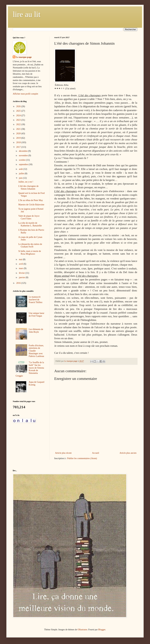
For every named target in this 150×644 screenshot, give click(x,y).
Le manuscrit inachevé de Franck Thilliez (36, 300)
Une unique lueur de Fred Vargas (36, 315)
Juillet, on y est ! (26, 182)
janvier (22, 277)
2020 (19, 134)
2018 (19, 142)
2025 (19, 111)
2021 (19, 129)
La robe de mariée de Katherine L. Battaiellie (30, 224)
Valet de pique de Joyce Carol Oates (29, 217)
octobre (22, 160)
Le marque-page (24, 57)
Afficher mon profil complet (25, 94)
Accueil (96, 453)
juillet (22, 174)
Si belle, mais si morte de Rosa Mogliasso (30, 252)
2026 (19, 106)
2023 (19, 120)
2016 (19, 283)
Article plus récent (63, 453)
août (21, 169)
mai (21, 259)
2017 (19, 147)
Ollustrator (82, 630)
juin (21, 178)
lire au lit (27, 14)
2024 (19, 115)
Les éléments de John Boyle (36, 331)
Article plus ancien (128, 453)
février (22, 273)
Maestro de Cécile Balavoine (31, 205)
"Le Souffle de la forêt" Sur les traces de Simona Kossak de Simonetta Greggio (30, 369)
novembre (24, 156)
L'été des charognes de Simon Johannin (28, 187)
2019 (19, 138)
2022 (19, 124)
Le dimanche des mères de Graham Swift (30, 245)
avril (21, 264)
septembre (24, 164)
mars (21, 268)
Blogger (102, 630)
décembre (23, 151)
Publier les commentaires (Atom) (82, 458)
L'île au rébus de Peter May (31, 200)
